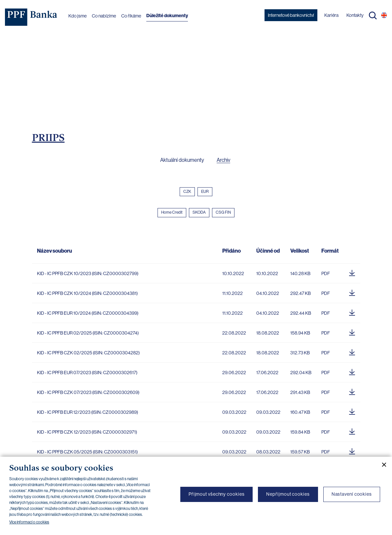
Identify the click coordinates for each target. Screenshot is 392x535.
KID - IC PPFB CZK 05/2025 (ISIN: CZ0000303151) (87, 452)
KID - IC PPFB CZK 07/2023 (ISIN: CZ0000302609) (88, 392)
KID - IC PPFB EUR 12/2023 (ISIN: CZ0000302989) (88, 412)
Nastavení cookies (352, 494)
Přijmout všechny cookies (217, 494)
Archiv (223, 160)
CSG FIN (223, 212)
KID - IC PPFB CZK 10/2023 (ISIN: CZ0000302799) (88, 273)
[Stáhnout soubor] (352, 272)
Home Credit (172, 212)
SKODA (199, 212)
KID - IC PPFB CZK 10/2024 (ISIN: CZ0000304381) (87, 293)
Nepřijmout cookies (288, 494)
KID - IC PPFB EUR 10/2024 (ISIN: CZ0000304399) (88, 313)
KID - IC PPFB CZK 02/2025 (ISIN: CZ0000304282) (88, 353)
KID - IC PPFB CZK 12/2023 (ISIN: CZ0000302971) (87, 432)
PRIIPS (48, 137)
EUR (205, 192)
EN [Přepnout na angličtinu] (384, 15)
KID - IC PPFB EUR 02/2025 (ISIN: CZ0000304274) (88, 333)
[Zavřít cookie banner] (381, 465)
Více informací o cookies (29, 522)
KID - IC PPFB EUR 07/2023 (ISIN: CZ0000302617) (87, 373)
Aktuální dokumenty (182, 160)
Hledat (373, 16)
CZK (187, 192)
